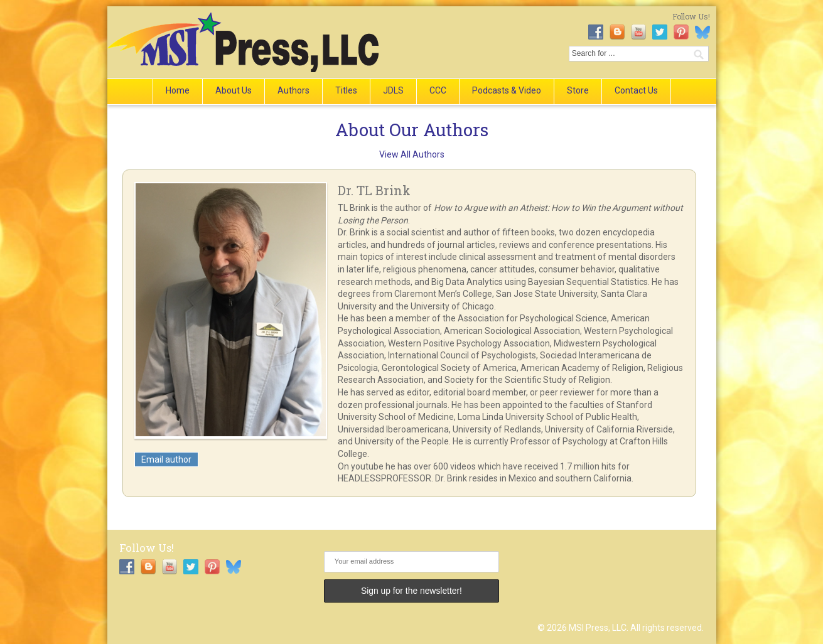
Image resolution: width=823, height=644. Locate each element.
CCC (438, 90)
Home (178, 90)
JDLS (393, 90)
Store (578, 90)
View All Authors (412, 154)
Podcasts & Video (507, 90)
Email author (166, 459)
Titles (346, 90)
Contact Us (636, 90)
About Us (234, 90)
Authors (293, 90)
